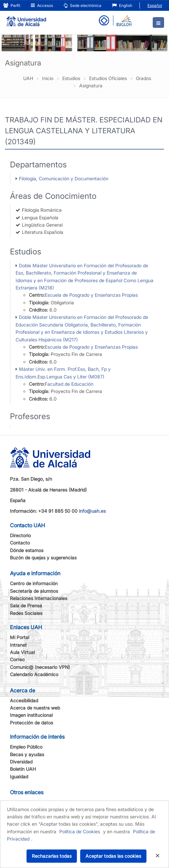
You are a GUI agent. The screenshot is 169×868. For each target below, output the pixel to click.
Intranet (18, 645)
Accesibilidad (24, 700)
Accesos (42, 5)
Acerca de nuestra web (35, 708)
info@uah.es (92, 511)
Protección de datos (31, 723)
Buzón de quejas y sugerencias (43, 558)
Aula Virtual (22, 652)
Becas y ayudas (27, 754)
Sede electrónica (83, 5)
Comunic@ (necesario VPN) (40, 667)
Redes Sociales (26, 613)
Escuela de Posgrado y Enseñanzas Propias (91, 295)
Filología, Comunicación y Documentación (64, 178)
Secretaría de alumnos (34, 591)
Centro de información (34, 583)
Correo (17, 659)
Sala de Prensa (26, 606)
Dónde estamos (27, 550)
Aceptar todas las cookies (113, 856)
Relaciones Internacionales (39, 598)
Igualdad (19, 777)
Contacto (20, 543)
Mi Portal (20, 637)
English (122, 5)
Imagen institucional (31, 715)
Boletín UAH (23, 769)
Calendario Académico (34, 674)
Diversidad (21, 762)
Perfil (12, 5)
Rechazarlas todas (52, 856)
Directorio (20, 535)
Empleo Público (26, 747)
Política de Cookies (80, 831)
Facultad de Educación (69, 384)
